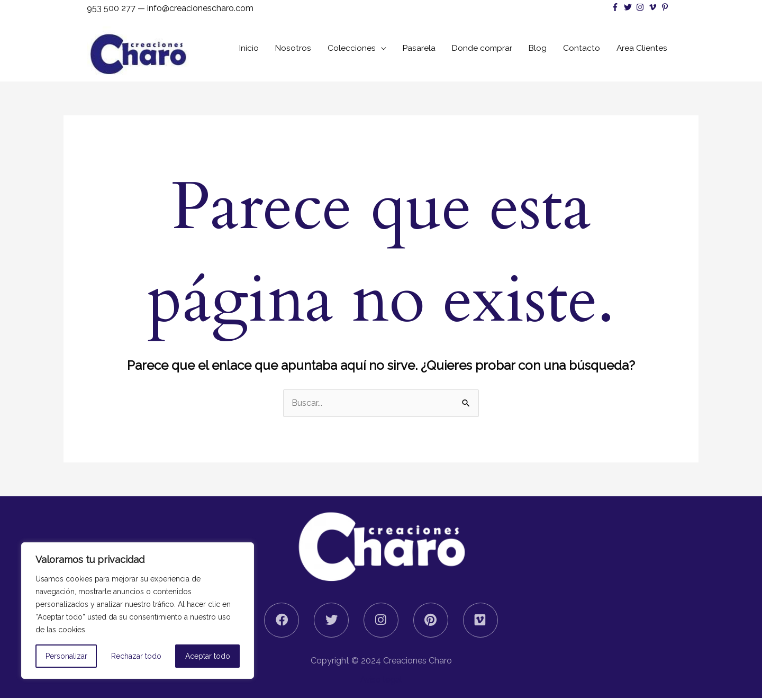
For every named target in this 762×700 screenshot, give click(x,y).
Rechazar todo (136, 656)
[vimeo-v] (654, 7)
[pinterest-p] (666, 7)
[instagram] (641, 7)
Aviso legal (381, 682)
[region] (138, 611)
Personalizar (66, 656)
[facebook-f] (616, 7)
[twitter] (629, 7)
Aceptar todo (208, 656)
